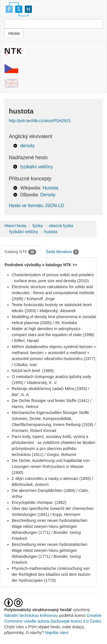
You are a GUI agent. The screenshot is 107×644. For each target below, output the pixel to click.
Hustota (50, 188)
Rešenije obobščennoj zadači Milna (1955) (49, 389)
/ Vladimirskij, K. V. (41, 383)
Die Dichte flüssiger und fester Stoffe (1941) (50, 401)
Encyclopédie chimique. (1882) (39, 502)
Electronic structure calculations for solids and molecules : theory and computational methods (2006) (53, 293)
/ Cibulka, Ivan (24, 365)
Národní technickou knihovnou (31, 615)
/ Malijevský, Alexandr (57, 311)
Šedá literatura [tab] (62, 252)
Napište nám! (57, 633)
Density (48, 195)
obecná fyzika (61, 226)
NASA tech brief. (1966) (33, 371)
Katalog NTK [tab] (20, 252)
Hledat (14, 33)
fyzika (38, 226)
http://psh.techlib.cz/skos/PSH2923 (40, 121)
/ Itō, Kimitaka (65, 323)
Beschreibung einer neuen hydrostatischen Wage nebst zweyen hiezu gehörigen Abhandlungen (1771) (50, 526)
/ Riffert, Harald (25, 341)
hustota (51, 232)
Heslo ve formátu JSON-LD (37, 206)
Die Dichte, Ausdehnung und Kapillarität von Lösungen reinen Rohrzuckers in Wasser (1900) (51, 467)
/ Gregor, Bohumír (60, 455)
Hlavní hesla (15, 226)
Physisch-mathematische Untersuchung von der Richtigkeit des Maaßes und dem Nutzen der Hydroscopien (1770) (51, 574)
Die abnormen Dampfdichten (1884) (44, 490)
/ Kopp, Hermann (65, 514)
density (28, 146)
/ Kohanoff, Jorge (40, 299)
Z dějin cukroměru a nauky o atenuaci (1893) (51, 479)
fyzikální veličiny (37, 167)
